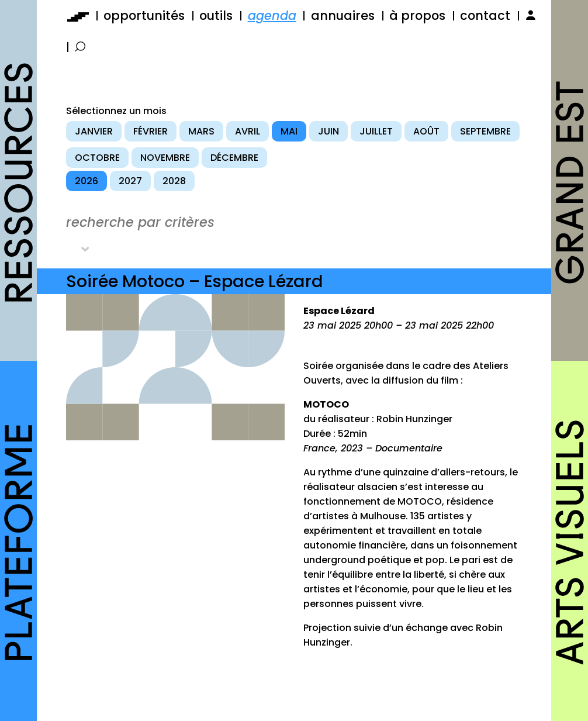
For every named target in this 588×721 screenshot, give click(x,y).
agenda (272, 15)
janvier (94, 131)
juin (328, 131)
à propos (417, 15)
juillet (376, 131)
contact (485, 15)
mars (201, 131)
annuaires (343, 15)
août (426, 131)
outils (216, 15)
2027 (130, 181)
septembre (485, 131)
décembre (234, 158)
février (151, 131)
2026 (87, 181)
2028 (174, 181)
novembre (165, 158)
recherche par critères (140, 222)
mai (289, 131)
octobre (97, 158)
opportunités (144, 15)
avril (248, 131)
